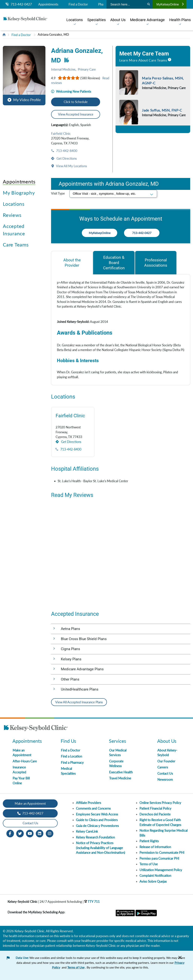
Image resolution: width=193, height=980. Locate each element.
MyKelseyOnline (170, 4)
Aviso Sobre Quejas (153, 881)
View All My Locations (71, 166)
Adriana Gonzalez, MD (53, 34)
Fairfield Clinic (61, 134)
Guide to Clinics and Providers (97, 820)
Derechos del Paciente (155, 814)
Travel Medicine (120, 778)
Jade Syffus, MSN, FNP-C (162, 110)
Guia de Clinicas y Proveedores (97, 826)
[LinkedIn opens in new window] (40, 833)
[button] (24, 74)
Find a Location (71, 756)
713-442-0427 (19, 4)
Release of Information (155, 847)
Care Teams (16, 245)
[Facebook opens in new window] (10, 833)
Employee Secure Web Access (97, 814)
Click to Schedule (76, 102)
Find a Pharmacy (72, 763)
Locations (14, 204)
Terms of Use (149, 864)
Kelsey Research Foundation (95, 837)
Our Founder (166, 761)
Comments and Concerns (93, 808)
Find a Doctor (78, 4)
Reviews (12, 215)
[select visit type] (113, 194)
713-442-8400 (66, 151)
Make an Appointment (30, 803)
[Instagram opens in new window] (50, 833)
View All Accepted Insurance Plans (79, 702)
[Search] (149, 4)
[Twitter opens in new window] (20, 833)
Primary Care (87, 69)
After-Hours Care (25, 761)
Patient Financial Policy (155, 808)
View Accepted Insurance (76, 114)
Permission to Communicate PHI (162, 853)
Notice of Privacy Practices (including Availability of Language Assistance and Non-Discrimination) (101, 848)
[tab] (72, 263)
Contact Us (165, 773)
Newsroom (165, 779)
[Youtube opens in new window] (30, 833)
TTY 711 (92, 902)
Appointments (48, 4)
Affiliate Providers (88, 803)
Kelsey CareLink (87, 831)
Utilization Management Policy (161, 870)
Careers (163, 767)
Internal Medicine (63, 69)
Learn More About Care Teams (143, 60)
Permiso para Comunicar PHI (159, 858)
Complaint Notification (155, 876)
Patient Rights (149, 841)
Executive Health (121, 772)
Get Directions (66, 158)
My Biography (19, 193)
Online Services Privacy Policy (160, 803)
